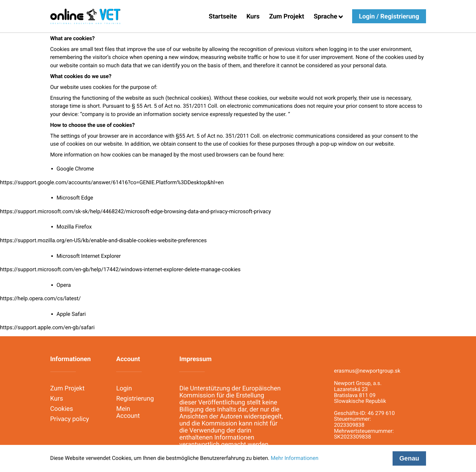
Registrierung (135, 398)
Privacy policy (70, 419)
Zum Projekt (287, 16)
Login (124, 388)
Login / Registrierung (389, 16)
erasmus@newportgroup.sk (367, 371)
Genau (409, 458)
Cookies (62, 409)
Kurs (253, 16)
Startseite (223, 16)
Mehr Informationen (295, 458)
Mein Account (128, 412)
